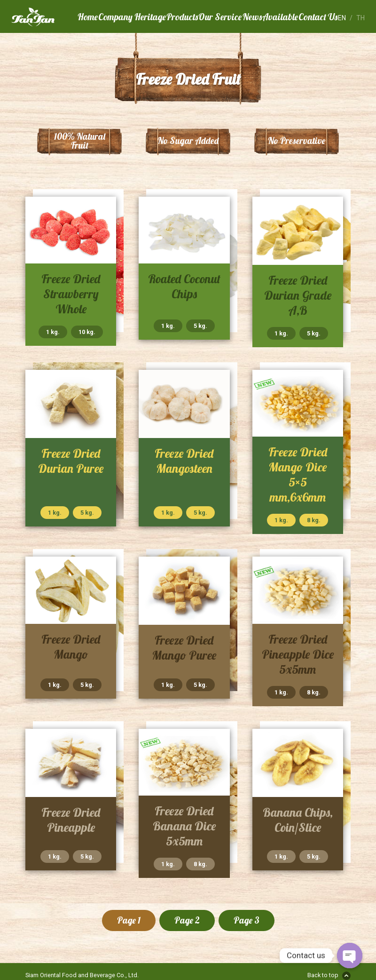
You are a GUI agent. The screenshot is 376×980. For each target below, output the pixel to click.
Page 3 (247, 920)
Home (88, 17)
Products (182, 17)
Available (280, 17)
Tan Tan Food (44, 17)
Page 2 (187, 920)
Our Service (220, 17)
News (252, 17)
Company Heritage (132, 17)
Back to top (323, 975)
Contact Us (318, 17)
